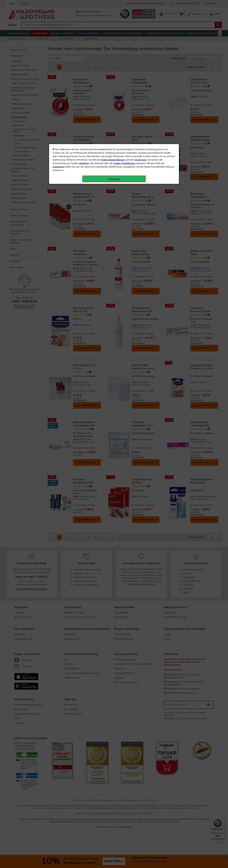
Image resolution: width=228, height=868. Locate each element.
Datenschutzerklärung (113, 71)
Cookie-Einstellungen (124, 75)
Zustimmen (59, 78)
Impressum (141, 71)
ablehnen (84, 75)
